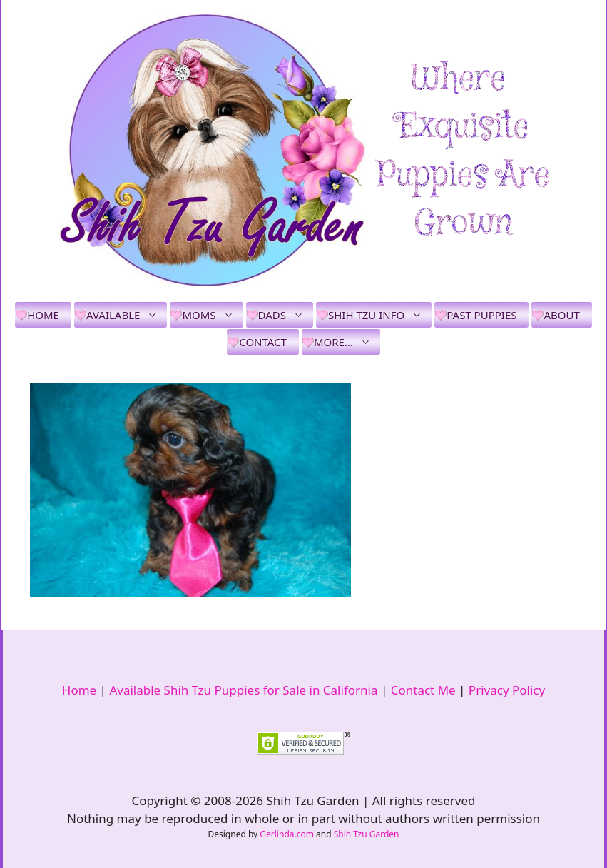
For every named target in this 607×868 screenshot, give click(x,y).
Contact (263, 342)
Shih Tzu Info (380, 315)
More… (347, 342)
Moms (212, 315)
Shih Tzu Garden (367, 834)
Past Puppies (481, 315)
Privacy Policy (507, 690)
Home (43, 315)
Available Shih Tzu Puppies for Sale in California (243, 690)
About (561, 315)
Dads (286, 315)
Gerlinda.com (287, 834)
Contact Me (423, 690)
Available (127, 315)
